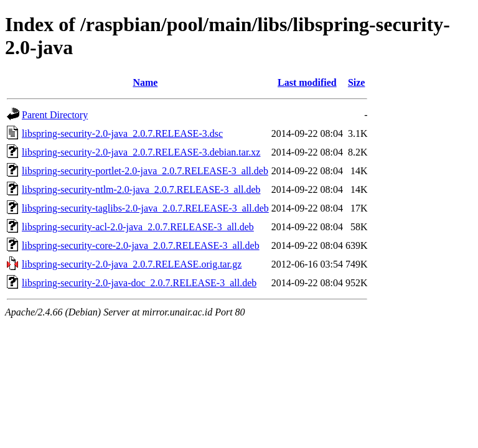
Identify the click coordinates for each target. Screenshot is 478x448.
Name (145, 82)
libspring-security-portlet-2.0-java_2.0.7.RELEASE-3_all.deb (145, 171)
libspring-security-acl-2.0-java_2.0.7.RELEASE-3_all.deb (138, 227)
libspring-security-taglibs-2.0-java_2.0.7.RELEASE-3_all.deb (145, 208)
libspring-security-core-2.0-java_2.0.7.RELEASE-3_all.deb (141, 245)
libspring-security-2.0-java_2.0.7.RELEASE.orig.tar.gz (132, 264)
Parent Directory (55, 115)
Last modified (307, 82)
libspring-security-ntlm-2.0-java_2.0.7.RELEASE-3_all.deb (141, 189)
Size (357, 82)
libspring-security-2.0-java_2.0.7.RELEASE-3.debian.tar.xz (141, 152)
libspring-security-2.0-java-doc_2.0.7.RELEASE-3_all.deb (139, 283)
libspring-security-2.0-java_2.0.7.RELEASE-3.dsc (122, 133)
